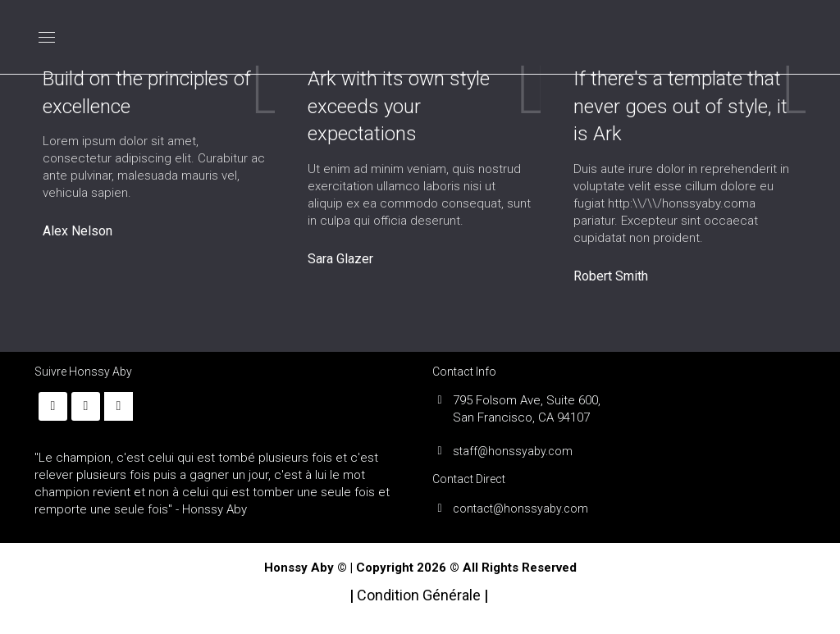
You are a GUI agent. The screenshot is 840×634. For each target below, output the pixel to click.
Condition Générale (420, 595)
